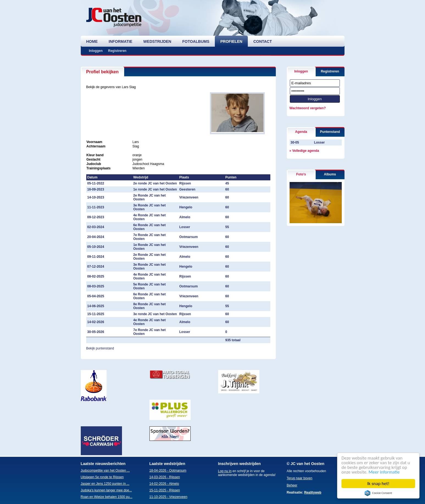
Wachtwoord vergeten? (308, 108)
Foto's (301, 174)
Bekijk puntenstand (100, 348)
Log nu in (225, 471)
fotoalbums (196, 41)
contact (262, 41)
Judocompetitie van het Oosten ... (105, 471)
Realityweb (313, 492)
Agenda (301, 132)
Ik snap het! (378, 484)
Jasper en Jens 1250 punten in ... (105, 484)
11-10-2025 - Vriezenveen (168, 497)
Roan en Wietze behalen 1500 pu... (107, 497)
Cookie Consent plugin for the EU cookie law (379, 493)
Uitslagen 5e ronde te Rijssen (102, 477)
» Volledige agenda (304, 151)
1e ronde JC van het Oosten (155, 189)
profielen (231, 41)
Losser (319, 142)
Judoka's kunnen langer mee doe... (106, 490)
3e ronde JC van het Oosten (155, 314)
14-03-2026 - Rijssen (165, 477)
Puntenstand (330, 132)
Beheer (292, 485)
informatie (121, 41)
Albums (330, 174)
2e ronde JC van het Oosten (155, 183)
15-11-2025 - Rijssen (165, 490)
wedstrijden (157, 41)
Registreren (117, 51)
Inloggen (96, 51)
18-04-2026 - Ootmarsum (168, 471)
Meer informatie (384, 472)
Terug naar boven (300, 478)
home (92, 41)
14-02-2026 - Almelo (164, 484)
